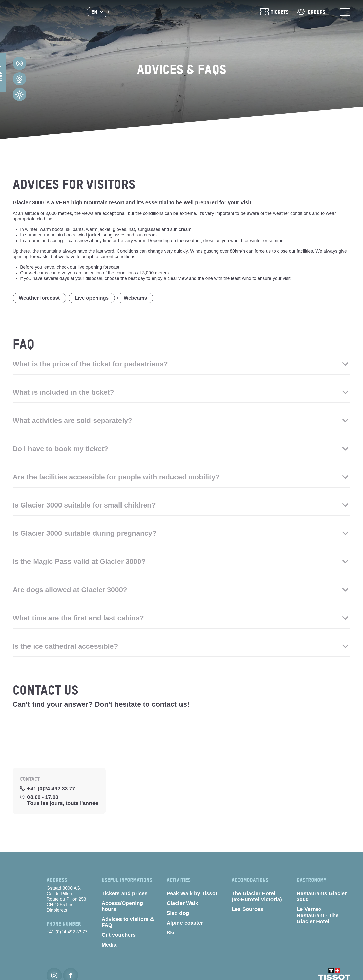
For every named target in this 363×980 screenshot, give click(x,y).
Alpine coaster (185, 924)
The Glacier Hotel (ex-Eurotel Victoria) (257, 898)
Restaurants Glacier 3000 (322, 898)
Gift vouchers (119, 936)
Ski (171, 934)
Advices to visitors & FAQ (128, 923)
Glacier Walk (182, 905)
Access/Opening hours (122, 908)
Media (109, 946)
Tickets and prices (125, 895)
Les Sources (247, 911)
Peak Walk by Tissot (192, 895)
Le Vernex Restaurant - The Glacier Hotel (318, 917)
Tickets (274, 13)
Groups (311, 13)
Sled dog (178, 914)
